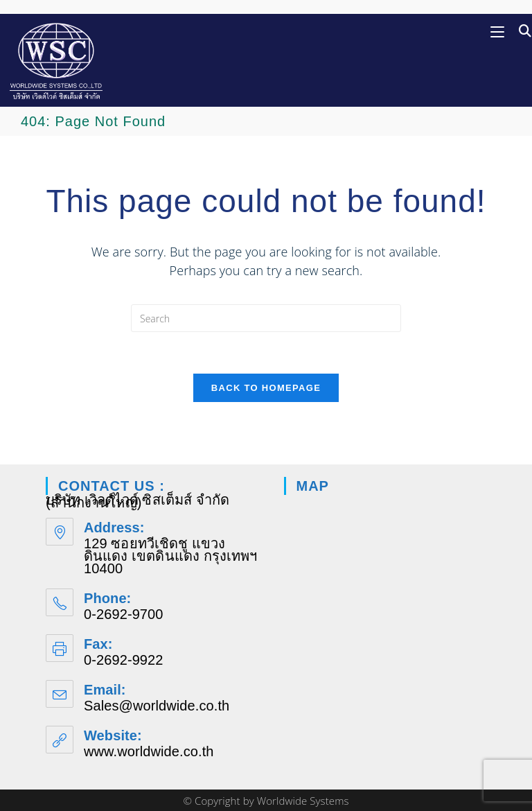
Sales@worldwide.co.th (157, 706)
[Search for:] (520, 31)
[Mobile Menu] (499, 31)
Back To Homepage (266, 388)
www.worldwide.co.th (149, 751)
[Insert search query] (266, 318)
